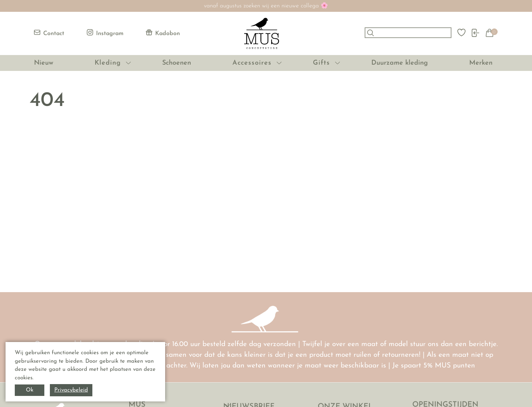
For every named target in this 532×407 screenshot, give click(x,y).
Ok (30, 390)
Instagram (105, 33)
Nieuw (44, 63)
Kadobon (163, 33)
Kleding (108, 63)
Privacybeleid (71, 390)
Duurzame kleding (400, 63)
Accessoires (252, 63)
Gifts (321, 63)
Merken (481, 63)
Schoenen (177, 63)
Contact (49, 33)
